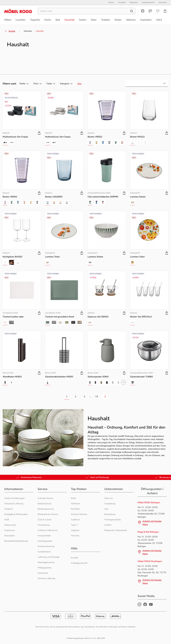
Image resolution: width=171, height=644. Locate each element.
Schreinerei (43, 573)
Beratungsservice (46, 509)
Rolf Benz (76, 509)
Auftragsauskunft (79, 563)
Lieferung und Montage (49, 557)
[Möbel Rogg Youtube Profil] (151, 606)
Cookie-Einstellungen (14, 498)
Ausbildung (110, 504)
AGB (7, 520)
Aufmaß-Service (45, 498)
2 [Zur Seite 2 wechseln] (76, 397)
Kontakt (75, 558)
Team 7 (74, 525)
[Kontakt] (150, 12)
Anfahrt (108, 525)
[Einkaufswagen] (165, 12)
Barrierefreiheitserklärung (16, 541)
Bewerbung (110, 514)
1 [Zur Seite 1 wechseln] (67, 397)
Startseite (28, 31)
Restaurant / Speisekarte (116, 530)
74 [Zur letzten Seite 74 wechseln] (97, 397)
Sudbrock (75, 520)
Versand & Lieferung (14, 504)
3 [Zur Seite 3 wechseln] (84, 397)
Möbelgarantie (44, 568)
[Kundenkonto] (143, 11)
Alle (79, 84)
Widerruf (8, 509)
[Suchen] (83, 12)
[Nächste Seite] (105, 397)
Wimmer (75, 536)
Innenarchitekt (44, 536)
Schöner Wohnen (79, 514)
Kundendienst (44, 552)
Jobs (106, 509)
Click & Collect (45, 520)
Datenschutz (10, 525)
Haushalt (40, 31)
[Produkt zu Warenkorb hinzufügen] (39, 133)
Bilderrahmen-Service (48, 514)
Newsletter (9, 536)
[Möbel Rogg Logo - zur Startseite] (18, 12)
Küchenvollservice (46, 546)
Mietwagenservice (46, 562)
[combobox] (147, 83)
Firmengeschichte (113, 520)
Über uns (109, 498)
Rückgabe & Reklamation (16, 514)
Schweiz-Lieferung (46, 578)
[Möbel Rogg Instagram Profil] (139, 606)
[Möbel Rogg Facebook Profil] (145, 606)
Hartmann (76, 504)
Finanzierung (44, 525)
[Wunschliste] (158, 12)
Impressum (10, 530)
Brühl (74, 498)
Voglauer (75, 530)
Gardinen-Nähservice (48, 530)
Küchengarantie (45, 541)
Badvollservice (45, 504)
